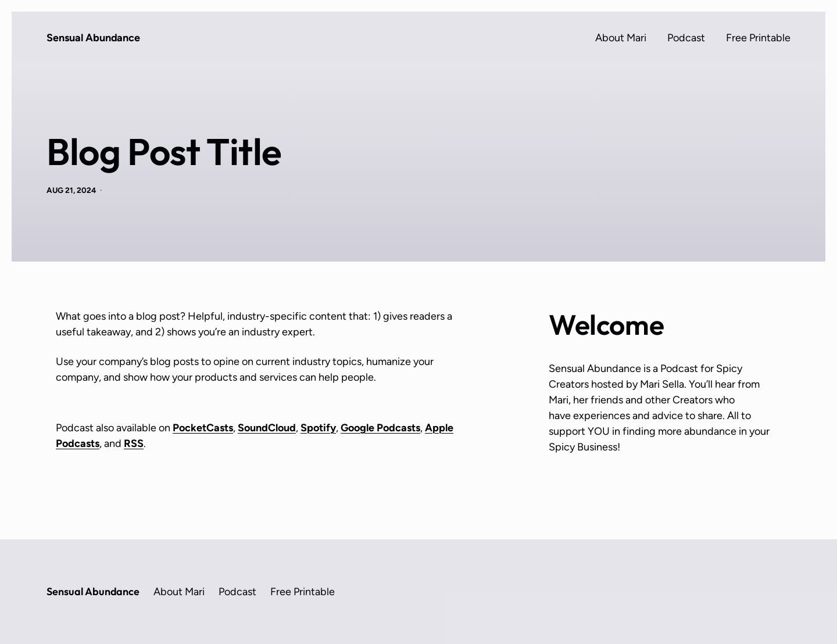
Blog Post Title (164, 152)
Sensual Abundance (93, 38)
